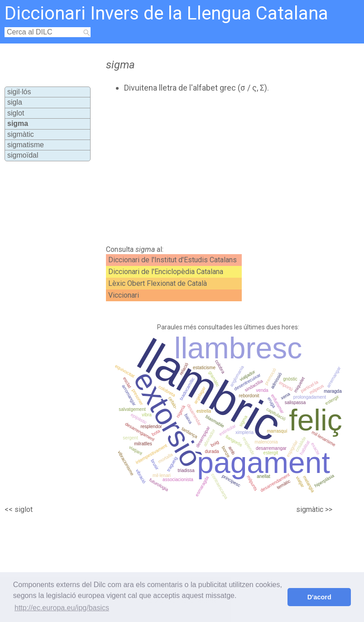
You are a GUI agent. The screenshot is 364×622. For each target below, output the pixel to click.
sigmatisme (26, 145)
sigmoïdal (23, 155)
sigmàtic (21, 134)
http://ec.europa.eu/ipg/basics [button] (62, 608)
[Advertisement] (201, 169)
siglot (16, 113)
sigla (15, 102)
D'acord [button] (319, 597)
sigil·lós (19, 92)
